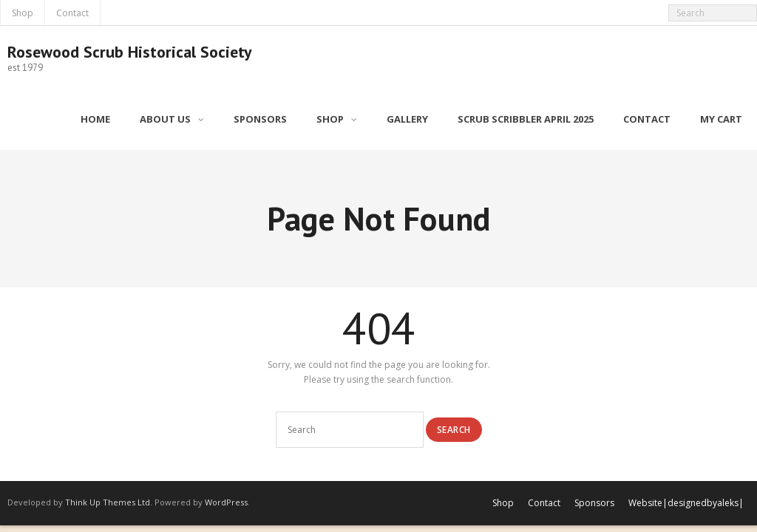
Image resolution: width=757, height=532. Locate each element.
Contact (72, 13)
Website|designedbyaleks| (686, 503)
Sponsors (594, 503)
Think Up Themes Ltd (108, 502)
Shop (23, 13)
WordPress (226, 502)
